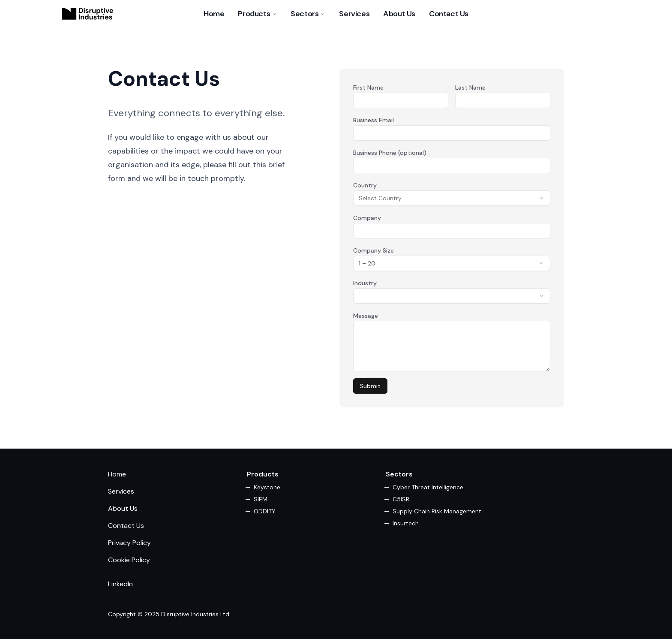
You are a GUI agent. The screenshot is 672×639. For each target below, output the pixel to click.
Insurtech (406, 523)
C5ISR (401, 499)
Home (214, 14)
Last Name (470, 87)
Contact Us (449, 14)
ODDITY (265, 511)
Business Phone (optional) (390, 153)
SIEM (261, 499)
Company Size (373, 250)
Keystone (267, 487)
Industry (365, 283)
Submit (370, 386)
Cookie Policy (129, 560)
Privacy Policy (129, 543)
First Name (368, 87)
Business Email (373, 120)
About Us (399, 14)
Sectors (308, 14)
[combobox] (452, 198)
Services (354, 14)
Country (365, 185)
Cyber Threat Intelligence (428, 487)
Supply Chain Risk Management (437, 511)
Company (367, 218)
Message (366, 316)
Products (257, 14)
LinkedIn (120, 584)
